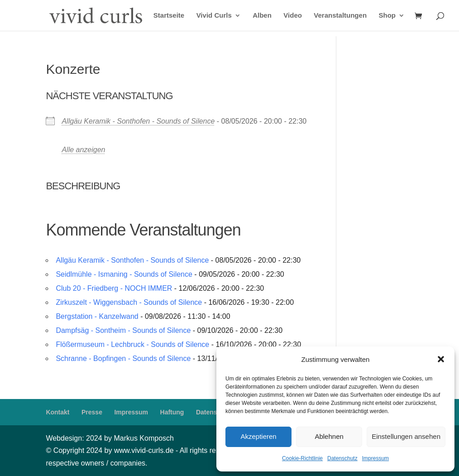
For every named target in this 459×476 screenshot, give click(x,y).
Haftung (172, 412)
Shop (387, 16)
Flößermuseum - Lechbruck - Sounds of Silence (132, 344)
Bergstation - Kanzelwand (97, 316)
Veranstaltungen (340, 16)
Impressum (375, 458)
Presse (92, 412)
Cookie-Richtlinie (302, 458)
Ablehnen (329, 436)
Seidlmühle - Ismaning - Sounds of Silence (124, 274)
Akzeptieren (258, 436)
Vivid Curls (214, 16)
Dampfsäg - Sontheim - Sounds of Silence (123, 330)
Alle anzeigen (83, 150)
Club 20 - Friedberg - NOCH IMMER (114, 288)
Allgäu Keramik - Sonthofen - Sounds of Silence (138, 121)
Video (293, 16)
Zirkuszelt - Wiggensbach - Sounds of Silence (129, 302)
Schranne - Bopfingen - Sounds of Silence (123, 358)
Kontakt (57, 412)
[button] (441, 359)
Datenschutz (342, 458)
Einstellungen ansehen (406, 436)
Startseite (169, 16)
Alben (262, 16)
